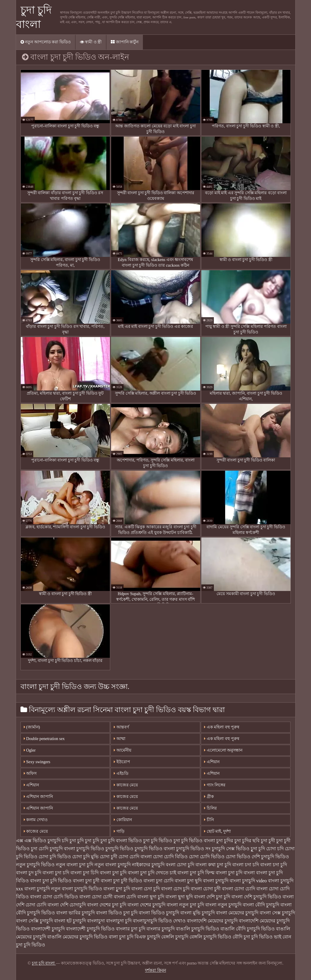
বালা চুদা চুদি (121, 937)
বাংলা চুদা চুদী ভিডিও (121, 881)
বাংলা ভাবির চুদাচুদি (75, 913)
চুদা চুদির (225, 841)
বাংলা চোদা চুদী (206, 889)
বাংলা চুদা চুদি (113, 873)
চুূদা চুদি (258, 849)
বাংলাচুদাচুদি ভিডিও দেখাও (159, 921)
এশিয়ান (212, 762)
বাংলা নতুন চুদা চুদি (185, 905)
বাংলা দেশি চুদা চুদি (212, 897)
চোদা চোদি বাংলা (135, 857)
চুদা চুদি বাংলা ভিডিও (121, 841)
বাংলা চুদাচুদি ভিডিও (82, 889)
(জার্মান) (32, 727)
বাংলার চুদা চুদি (131, 929)
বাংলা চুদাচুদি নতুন (42, 889)
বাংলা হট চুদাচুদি (70, 921)
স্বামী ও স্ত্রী (91, 42)
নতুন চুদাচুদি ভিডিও (35, 865)
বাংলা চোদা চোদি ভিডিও (54, 897)
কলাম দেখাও (36, 820)
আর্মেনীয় (123, 750)
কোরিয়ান (123, 820)
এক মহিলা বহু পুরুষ (222, 727)
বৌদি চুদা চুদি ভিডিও (253, 937)
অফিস (30, 773)
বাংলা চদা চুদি (274, 865)
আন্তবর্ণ (121, 727)
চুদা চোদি (40, 849)
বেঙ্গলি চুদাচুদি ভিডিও (210, 937)
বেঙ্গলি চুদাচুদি (175, 937)
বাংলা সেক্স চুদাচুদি (277, 913)
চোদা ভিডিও (238, 857)
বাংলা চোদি (125, 897)
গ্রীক (209, 797)
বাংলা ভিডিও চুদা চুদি (117, 913)
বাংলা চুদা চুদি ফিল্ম (196, 873)
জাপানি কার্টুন (125, 42)
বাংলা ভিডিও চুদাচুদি (159, 913)
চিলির (210, 808)
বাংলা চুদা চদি (56, 873)
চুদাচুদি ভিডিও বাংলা (155, 849)
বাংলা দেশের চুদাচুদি (146, 905)
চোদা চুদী (109, 857)
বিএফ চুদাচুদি (147, 937)
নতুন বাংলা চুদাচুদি (113, 865)
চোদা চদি (275, 849)
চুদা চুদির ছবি (247, 841)
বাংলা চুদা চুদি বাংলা (235, 873)
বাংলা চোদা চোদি (239, 889)
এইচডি (121, 773)
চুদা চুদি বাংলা (44, 963)
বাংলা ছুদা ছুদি (179, 897)
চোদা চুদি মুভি (85, 857)
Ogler (30, 750)
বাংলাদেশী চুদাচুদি (48, 929)
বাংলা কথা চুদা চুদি (213, 865)
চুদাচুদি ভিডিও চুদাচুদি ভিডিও (105, 849)
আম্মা (120, 739)
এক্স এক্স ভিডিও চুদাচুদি (38, 841)
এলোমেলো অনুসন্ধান (223, 750)
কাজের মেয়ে (36, 831)
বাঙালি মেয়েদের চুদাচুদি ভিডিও (77, 937)
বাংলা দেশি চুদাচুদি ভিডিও (256, 897)
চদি (65, 841)
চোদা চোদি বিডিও (170, 857)
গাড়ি (119, 831)
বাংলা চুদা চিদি (85, 873)
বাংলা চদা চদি (246, 865)
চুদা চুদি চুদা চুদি (84, 841)
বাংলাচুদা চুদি (119, 921)
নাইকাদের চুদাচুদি (148, 865)
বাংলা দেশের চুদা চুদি (107, 905)
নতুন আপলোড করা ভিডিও (46, 42)
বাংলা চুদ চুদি (29, 873)
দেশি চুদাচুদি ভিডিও (270, 857)
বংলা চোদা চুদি (180, 865)
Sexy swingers (37, 762)
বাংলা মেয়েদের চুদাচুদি (237, 913)
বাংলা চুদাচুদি (216, 881)
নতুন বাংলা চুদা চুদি (75, 865)
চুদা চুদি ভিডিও (158, 841)
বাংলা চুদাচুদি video (248, 881)
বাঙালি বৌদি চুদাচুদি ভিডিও (248, 929)
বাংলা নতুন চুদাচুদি (223, 905)
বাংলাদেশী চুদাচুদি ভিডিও (90, 929)
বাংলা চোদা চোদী (96, 897)
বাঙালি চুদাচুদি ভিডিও (198, 929)
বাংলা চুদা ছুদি (188, 881)
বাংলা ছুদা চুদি (151, 897)
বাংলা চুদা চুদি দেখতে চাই (152, 873)
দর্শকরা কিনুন (155, 970)
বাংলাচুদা (96, 921)
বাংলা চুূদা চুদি (117, 889)
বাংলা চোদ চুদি (175, 889)
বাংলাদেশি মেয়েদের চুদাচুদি (212, 921)
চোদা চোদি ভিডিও (207, 857)
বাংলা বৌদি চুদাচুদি (261, 905)
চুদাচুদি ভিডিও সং (193, 849)
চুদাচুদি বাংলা (62, 849)
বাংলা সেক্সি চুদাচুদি (34, 921)
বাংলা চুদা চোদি (158, 881)
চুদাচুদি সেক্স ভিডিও (231, 849)
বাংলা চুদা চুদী (86, 881)
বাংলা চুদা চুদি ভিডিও (51, 881)
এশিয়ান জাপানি (38, 797)
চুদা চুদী (268, 841)
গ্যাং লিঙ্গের (215, 785)
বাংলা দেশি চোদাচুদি (67, 905)
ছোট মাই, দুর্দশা (217, 831)
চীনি (209, 820)
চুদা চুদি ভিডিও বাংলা (194, 841)
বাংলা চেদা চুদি (146, 889)
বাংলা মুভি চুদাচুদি (198, 913)
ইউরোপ (122, 762)
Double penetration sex (44, 739)
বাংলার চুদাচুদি (161, 929)
